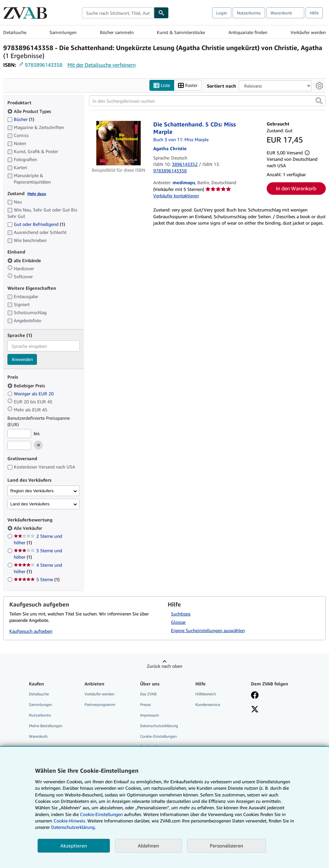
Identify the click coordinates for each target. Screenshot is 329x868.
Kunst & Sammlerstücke (181, 32)
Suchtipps (181, 614)
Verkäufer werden (308, 32)
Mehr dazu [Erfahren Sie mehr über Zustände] (37, 194)
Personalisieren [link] (227, 846)
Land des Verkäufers (30, 504)
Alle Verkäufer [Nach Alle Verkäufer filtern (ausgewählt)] (29, 528)
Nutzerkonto (249, 13)
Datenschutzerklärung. (73, 827)
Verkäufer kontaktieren (176, 196)
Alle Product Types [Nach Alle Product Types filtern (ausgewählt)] (30, 111)
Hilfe (314, 13)
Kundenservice (208, 705)
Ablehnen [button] (148, 846)
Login (222, 13)
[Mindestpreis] (19, 434)
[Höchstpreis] (19, 446)
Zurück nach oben (164, 666)
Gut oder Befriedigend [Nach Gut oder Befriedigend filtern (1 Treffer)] (36, 224)
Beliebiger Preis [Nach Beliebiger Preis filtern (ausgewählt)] (27, 386)
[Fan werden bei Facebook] (255, 696)
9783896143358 (44, 65)
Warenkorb (38, 737)
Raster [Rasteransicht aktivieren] (188, 86)
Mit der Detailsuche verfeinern (102, 65)
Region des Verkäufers (32, 491)
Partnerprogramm (100, 705)
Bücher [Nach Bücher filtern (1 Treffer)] (21, 119)
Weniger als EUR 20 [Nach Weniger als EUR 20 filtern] (31, 394)
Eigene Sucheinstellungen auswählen (208, 630)
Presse (145, 705)
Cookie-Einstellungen (101, 814)
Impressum (150, 715)
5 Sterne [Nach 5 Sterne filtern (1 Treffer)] (37, 580)
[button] (319, 101)
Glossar (178, 622)
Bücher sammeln (117, 32)
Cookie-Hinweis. (70, 821)
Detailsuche (15, 32)
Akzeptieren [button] (74, 846)
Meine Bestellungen (46, 726)
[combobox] (118, 13)
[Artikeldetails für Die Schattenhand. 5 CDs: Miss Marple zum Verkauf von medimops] (119, 143)
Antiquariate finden (248, 32)
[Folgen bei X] (255, 710)
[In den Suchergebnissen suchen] (207, 101)
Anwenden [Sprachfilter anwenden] (22, 360)
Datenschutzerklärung (159, 726)
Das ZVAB (148, 694)
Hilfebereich (206, 694)
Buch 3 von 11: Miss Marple (181, 140)
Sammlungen (63, 32)
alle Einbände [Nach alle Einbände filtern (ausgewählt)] (25, 260)
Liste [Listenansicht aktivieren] (162, 86)
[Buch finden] (161, 13)
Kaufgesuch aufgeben (31, 631)
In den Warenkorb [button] (296, 189)
